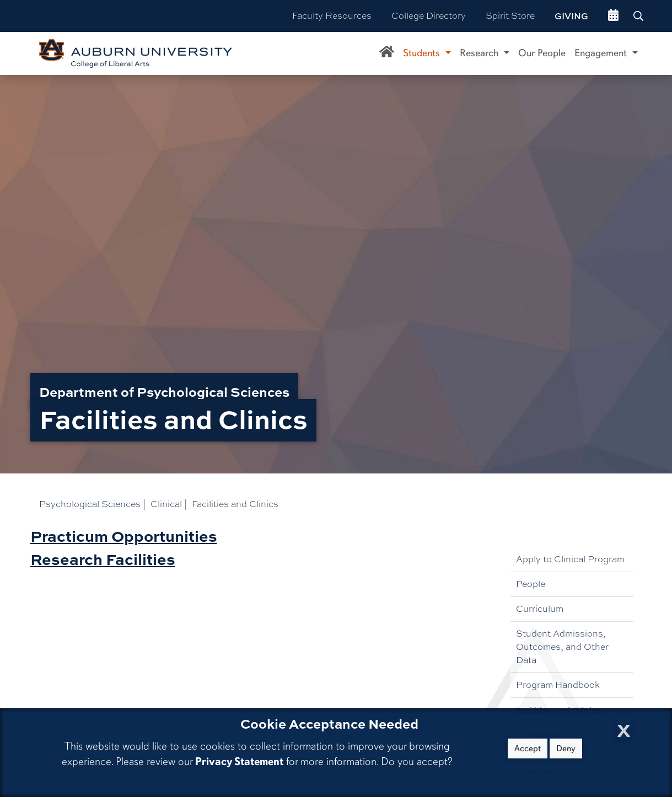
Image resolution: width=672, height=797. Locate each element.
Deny (566, 748)
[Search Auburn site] (639, 16)
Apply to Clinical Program (570, 559)
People (531, 584)
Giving (571, 16)
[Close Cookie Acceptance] (624, 727)
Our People (542, 53)
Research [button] (480, 53)
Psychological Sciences (90, 504)
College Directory (429, 16)
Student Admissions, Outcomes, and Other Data (562, 647)
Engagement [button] (602, 53)
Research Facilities (103, 559)
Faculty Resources (332, 16)
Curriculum (540, 609)
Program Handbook (558, 685)
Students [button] (423, 53)
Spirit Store (510, 16)
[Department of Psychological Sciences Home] (387, 53)
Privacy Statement (239, 761)
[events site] (613, 16)
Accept (528, 748)
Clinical (166, 504)
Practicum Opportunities (124, 535)
